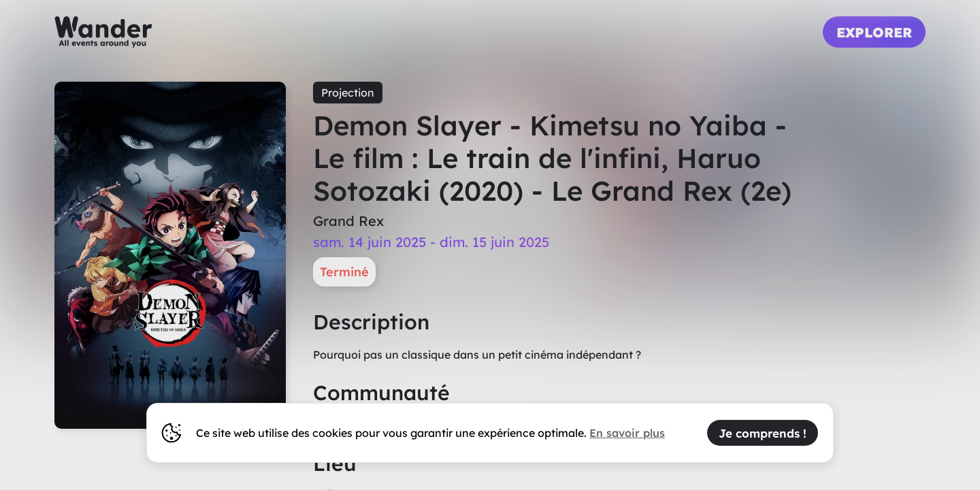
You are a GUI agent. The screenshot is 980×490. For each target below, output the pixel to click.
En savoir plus (627, 433)
